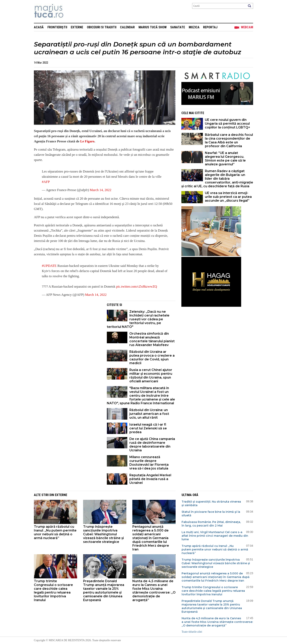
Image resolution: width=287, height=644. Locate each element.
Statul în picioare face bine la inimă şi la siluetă (211, 514)
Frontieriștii (57, 27)
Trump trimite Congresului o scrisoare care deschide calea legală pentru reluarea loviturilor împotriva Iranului (53, 591)
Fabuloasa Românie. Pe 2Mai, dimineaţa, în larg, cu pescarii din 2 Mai (211, 524)
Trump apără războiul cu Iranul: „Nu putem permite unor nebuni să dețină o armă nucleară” (55, 532)
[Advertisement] (67, 329)
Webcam (247, 27)
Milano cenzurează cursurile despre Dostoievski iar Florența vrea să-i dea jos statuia (149, 463)
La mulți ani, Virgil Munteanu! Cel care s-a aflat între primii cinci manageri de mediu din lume (215, 536)
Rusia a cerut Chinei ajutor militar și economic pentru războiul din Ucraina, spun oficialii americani (151, 376)
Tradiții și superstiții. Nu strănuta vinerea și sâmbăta (211, 503)
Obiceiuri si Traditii (102, 27)
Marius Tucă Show (153, 27)
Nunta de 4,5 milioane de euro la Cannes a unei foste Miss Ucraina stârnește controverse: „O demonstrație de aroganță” (154, 591)
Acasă (39, 27)
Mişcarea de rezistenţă (70, 11)
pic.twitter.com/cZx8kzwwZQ (137, 286)
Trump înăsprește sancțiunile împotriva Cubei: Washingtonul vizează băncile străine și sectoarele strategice (103, 534)
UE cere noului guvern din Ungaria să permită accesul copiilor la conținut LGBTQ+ (228, 124)
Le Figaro (87, 141)
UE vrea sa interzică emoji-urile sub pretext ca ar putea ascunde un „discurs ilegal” (228, 197)
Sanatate (178, 27)
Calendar (127, 27)
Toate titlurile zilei (192, 632)
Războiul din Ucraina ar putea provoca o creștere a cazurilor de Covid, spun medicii (152, 357)
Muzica (194, 27)
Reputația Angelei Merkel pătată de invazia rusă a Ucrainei (150, 479)
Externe (77, 27)
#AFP (46, 182)
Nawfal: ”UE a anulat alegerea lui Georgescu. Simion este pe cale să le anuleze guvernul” (225, 159)
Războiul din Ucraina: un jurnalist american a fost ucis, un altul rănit (149, 414)
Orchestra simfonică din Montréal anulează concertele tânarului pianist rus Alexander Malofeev (152, 339)
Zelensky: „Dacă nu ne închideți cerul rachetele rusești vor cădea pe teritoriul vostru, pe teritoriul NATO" (138, 319)
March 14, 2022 (100, 190)
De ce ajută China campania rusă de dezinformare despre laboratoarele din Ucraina (152, 445)
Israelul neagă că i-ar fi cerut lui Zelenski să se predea (148, 428)
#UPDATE (49, 266)
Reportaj (210, 27)
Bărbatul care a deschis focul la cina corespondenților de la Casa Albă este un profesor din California (229, 140)
